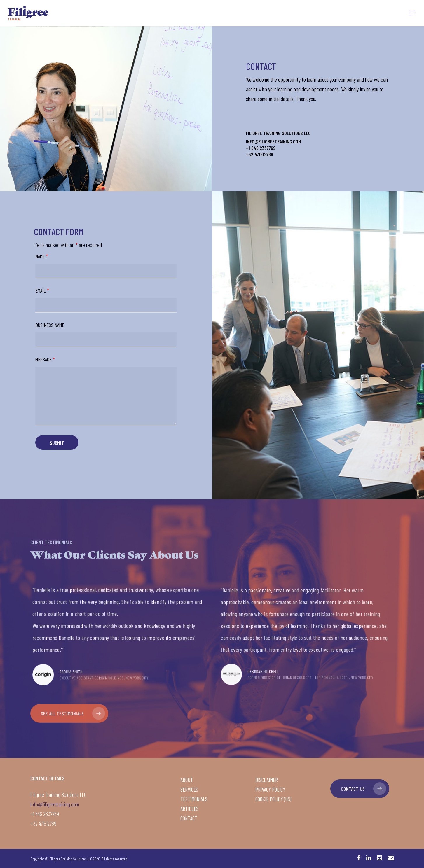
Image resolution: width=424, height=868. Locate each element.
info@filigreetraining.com (55, 804)
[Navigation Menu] (412, 13)
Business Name (50, 325)
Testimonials (194, 799)
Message (45, 359)
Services (189, 789)
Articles (189, 809)
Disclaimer (267, 780)
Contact (189, 818)
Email (42, 290)
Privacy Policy (270, 789)
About (187, 780)
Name (42, 256)
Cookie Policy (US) (273, 799)
